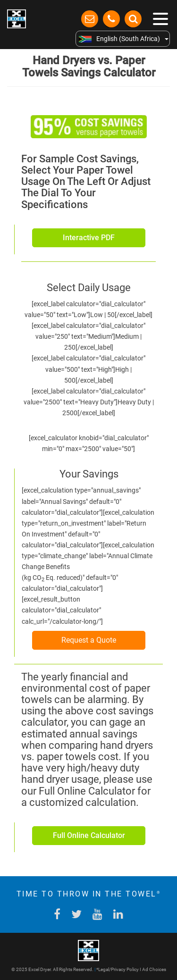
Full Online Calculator (89, 835)
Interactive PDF (89, 238)
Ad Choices (154, 969)
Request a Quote (89, 640)
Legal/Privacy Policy (118, 969)
